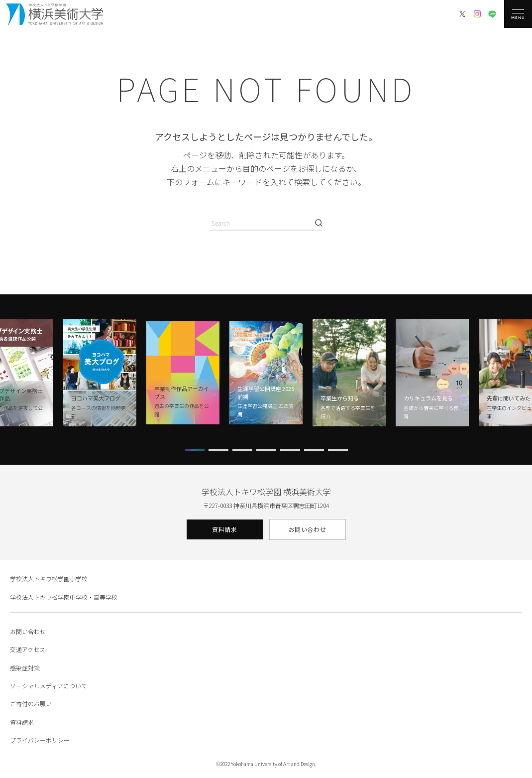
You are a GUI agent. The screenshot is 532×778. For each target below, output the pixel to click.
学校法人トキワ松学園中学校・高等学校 (64, 597)
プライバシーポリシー (40, 740)
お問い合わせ (308, 529)
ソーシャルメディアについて (49, 686)
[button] (195, 450)
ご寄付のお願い (31, 704)
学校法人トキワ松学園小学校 (49, 579)
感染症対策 (25, 668)
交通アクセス (28, 649)
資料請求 (224, 529)
